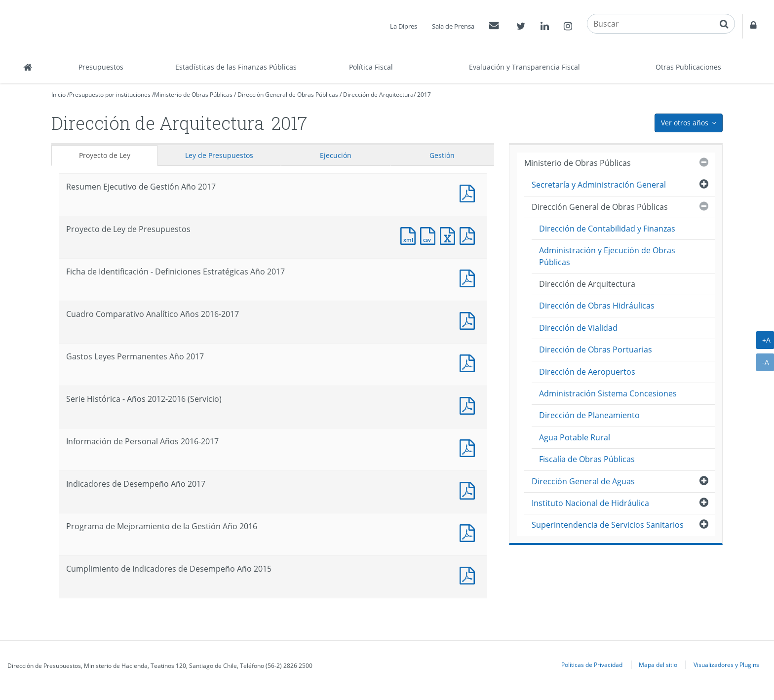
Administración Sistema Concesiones (608, 393)
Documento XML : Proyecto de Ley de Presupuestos (410, 235)
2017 (424, 95)
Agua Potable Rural (575, 437)
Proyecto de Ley (105, 155)
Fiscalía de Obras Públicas (587, 459)
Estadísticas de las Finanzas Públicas (236, 67)
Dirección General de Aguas (583, 481)
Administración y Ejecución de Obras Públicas (607, 256)
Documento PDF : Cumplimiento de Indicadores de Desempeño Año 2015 (469, 574)
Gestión (442, 155)
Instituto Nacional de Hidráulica (590, 503)
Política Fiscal (371, 67)
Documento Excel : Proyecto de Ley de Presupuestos (450, 235)
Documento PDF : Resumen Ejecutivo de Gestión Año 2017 (469, 192)
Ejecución (336, 155)
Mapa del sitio (658, 664)
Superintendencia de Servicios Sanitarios (608, 525)
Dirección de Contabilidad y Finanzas (607, 229)
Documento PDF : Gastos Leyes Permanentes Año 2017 (469, 362)
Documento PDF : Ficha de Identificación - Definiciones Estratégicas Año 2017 (469, 277)
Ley (219, 155)
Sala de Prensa (453, 26)
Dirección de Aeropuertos (587, 372)
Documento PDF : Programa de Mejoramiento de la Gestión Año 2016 (469, 532)
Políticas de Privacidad (592, 664)
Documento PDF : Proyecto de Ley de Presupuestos (469, 235)
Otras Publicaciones (688, 67)
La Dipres (404, 26)
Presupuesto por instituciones (110, 95)
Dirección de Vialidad (578, 328)
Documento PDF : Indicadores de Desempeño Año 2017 (469, 489)
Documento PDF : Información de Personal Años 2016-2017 (469, 447)
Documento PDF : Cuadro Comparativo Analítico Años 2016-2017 (469, 320)
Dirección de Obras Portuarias (596, 350)
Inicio (58, 95)
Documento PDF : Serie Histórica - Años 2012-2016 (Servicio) (469, 405)
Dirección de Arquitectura (378, 95)
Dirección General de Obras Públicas (288, 95)
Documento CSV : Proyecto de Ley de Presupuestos (430, 235)
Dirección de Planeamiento (589, 415)
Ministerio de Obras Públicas (193, 95)
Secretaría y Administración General (599, 185)
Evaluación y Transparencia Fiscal (524, 67)
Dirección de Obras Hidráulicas (597, 306)
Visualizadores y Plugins (726, 664)
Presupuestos (101, 67)
